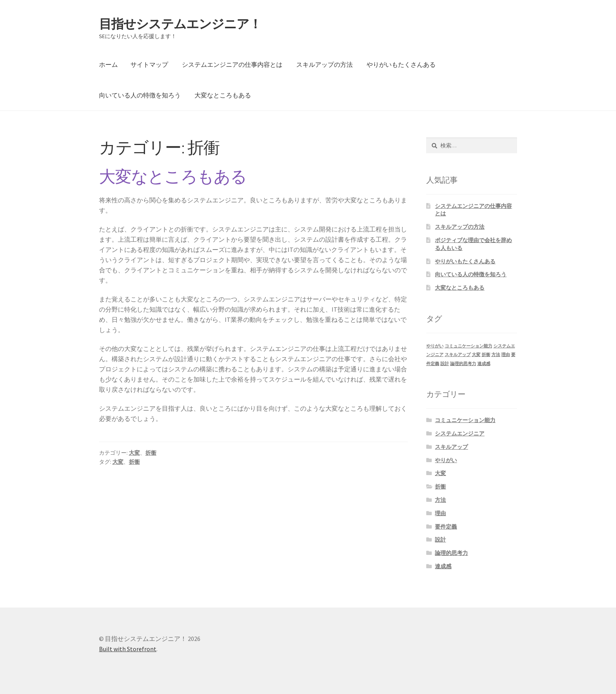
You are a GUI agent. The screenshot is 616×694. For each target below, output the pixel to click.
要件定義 (446, 527)
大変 (134, 453)
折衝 (151, 453)
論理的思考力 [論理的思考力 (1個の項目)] (463, 364)
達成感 (443, 566)
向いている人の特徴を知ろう (140, 95)
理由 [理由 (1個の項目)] (506, 355)
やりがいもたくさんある (401, 64)
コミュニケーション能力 (465, 420)
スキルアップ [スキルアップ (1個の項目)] (458, 355)
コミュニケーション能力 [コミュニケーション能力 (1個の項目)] (468, 346)
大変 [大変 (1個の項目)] (476, 355)
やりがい (446, 460)
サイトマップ (149, 64)
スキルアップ (451, 447)
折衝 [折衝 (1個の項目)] (486, 355)
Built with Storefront (128, 649)
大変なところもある (223, 95)
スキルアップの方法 (324, 64)
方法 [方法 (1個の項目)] (496, 355)
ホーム (108, 64)
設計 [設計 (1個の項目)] (445, 364)
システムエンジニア (460, 433)
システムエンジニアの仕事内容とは (232, 64)
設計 (440, 540)
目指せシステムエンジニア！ (180, 24)
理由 (440, 513)
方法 (440, 500)
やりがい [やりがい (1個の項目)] (435, 346)
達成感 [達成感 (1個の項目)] (484, 364)
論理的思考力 (451, 553)
